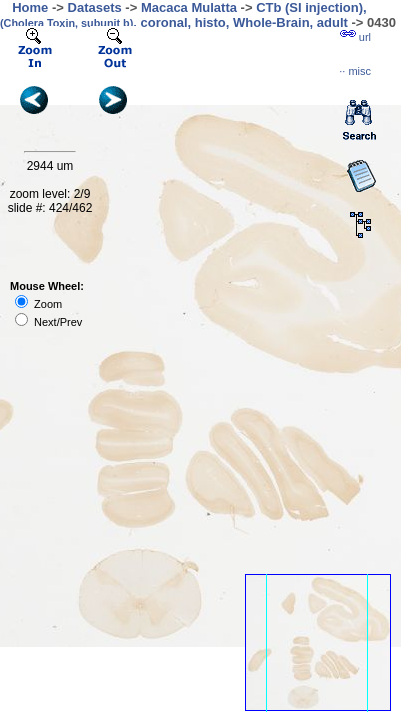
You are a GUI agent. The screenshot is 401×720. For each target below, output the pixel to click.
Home (30, 7)
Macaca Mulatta (189, 7)
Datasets (95, 7)
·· (355, 71)
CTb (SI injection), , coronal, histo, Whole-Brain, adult (183, 15)
